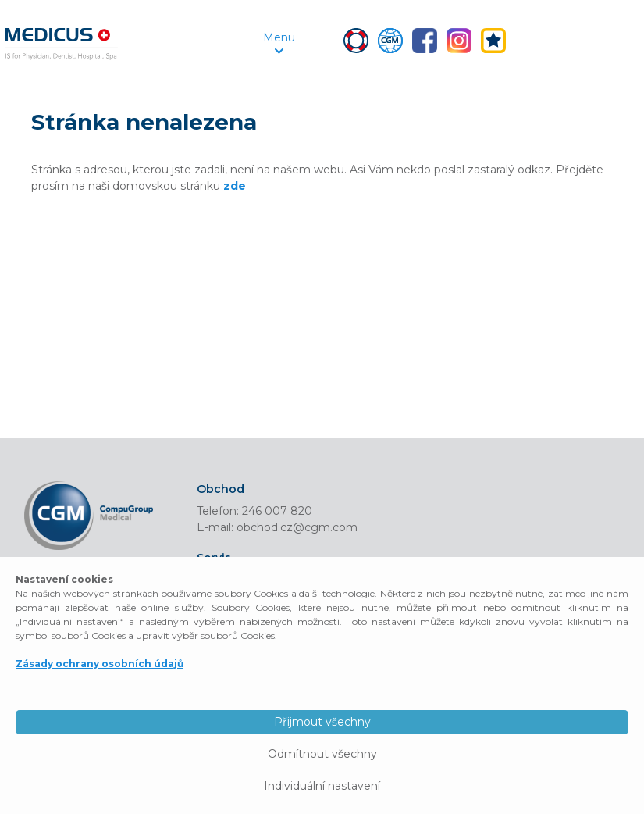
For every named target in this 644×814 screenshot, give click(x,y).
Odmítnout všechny (322, 754)
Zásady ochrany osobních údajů (100, 664)
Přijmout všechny (322, 722)
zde (235, 186)
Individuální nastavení (322, 786)
